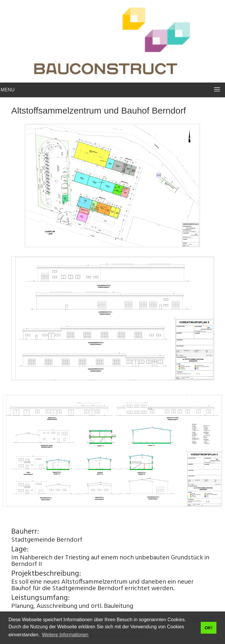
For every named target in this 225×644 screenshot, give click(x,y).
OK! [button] (208, 628)
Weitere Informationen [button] (65, 635)
